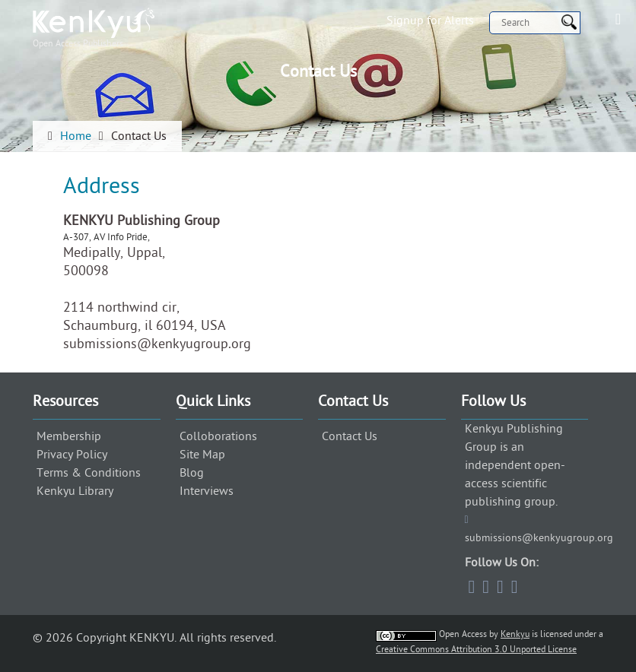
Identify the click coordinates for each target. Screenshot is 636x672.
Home (76, 136)
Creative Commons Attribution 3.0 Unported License (476, 649)
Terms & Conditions (89, 473)
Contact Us (350, 436)
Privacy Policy (72, 455)
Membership (69, 436)
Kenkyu (515, 634)
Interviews (207, 491)
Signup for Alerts (430, 21)
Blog (192, 473)
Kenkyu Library (75, 491)
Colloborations (218, 436)
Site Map (202, 455)
